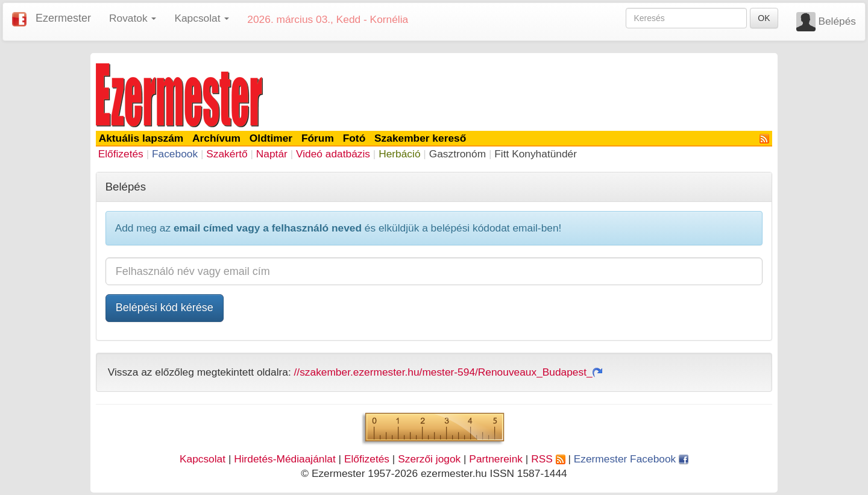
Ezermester (63, 18)
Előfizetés (121, 154)
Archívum (216, 138)
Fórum (318, 138)
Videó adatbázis (333, 154)
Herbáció (399, 154)
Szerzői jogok (429, 459)
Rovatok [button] (133, 18)
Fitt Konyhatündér (536, 154)
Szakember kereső (420, 138)
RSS (548, 459)
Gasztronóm (458, 154)
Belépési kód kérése (165, 307)
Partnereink (496, 459)
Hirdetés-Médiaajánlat (285, 459)
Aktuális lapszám (141, 138)
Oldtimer (271, 138)
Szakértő (227, 154)
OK (764, 18)
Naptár (272, 154)
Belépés (837, 21)
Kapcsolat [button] (202, 18)
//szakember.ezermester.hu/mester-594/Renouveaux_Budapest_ (448, 372)
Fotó (354, 138)
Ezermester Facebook (631, 459)
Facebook (175, 154)
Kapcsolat (203, 459)
